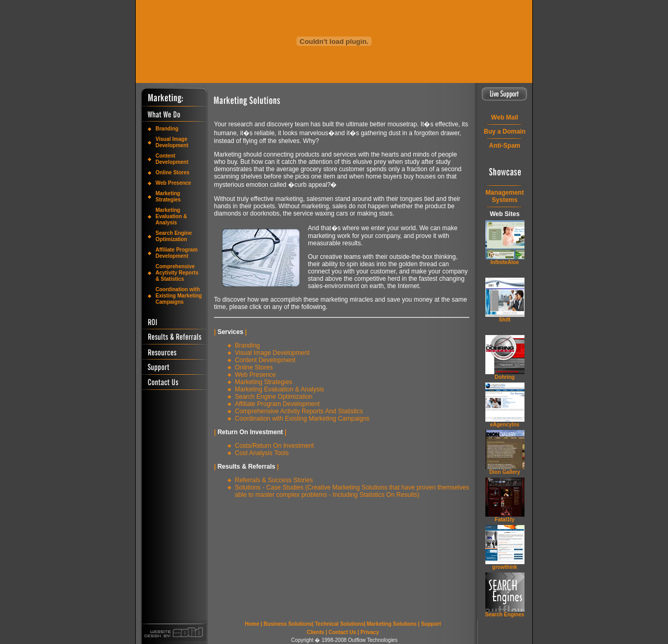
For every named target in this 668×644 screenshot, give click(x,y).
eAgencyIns (505, 425)
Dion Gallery (505, 472)
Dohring (505, 377)
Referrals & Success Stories (274, 480)
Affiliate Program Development (177, 253)
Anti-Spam (505, 146)
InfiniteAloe (505, 262)
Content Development (172, 159)
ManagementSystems (504, 196)
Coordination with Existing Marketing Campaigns (179, 296)
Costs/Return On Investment (274, 446)
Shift (505, 320)
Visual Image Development (172, 142)
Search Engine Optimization (174, 236)
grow (505, 567)
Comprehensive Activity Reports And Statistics (299, 411)
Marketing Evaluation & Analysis (171, 216)
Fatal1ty (505, 520)
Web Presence (173, 183)
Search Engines (504, 615)
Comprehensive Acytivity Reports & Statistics (177, 273)
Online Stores (172, 172)
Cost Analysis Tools (262, 453)
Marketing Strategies (168, 196)
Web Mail (505, 117)
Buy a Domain (505, 132)
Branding (167, 129)
